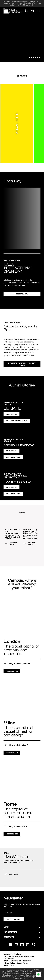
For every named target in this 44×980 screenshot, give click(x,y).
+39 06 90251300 (12, 834)
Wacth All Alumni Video (17, 421)
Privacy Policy (9, 963)
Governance (9, 965)
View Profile (11, 414)
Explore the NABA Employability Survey (22, 364)
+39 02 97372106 (12, 671)
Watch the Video (13, 457)
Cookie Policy (22, 963)
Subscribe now (14, 919)
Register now (22, 294)
